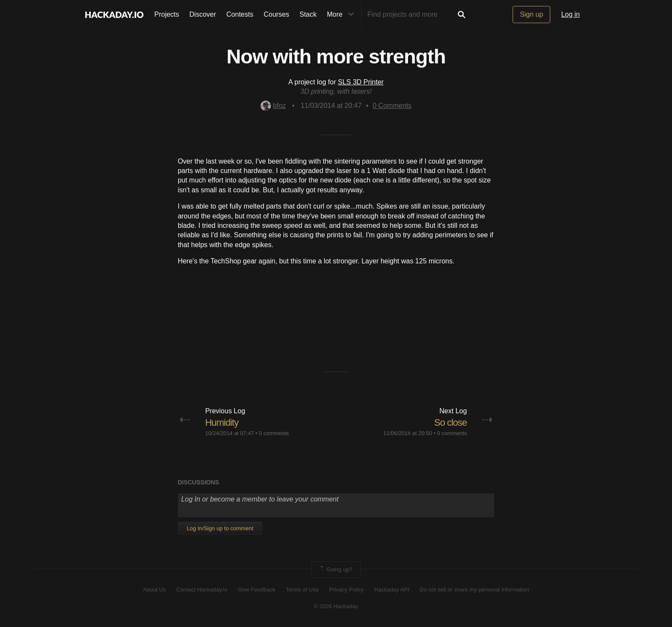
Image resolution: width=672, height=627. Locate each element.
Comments (392, 106)
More (342, 15)
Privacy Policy (346, 590)
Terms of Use (302, 590)
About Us (154, 590)
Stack (308, 14)
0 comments (274, 433)
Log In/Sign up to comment (220, 528)
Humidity (222, 422)
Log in (570, 14)
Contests (240, 14)
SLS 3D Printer (361, 82)
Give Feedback (256, 590)
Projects (167, 14)
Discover (203, 14)
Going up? (336, 570)
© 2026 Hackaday (336, 606)
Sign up (531, 14)
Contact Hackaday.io (202, 590)
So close (450, 422)
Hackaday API (392, 590)
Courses (276, 14)
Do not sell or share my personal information (474, 590)
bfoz (273, 106)
